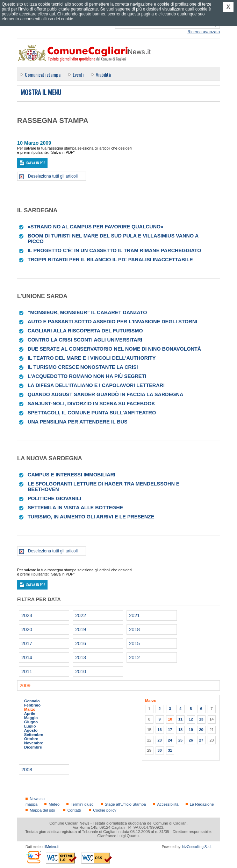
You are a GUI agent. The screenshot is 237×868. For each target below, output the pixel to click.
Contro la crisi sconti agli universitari (85, 340)
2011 (27, 671)
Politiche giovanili (54, 498)
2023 (27, 615)
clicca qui (46, 14)
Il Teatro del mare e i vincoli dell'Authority (92, 358)
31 (170, 750)
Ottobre (31, 739)
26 (191, 740)
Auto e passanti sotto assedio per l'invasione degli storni (112, 322)
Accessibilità (168, 804)
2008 (27, 770)
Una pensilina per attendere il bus (78, 422)
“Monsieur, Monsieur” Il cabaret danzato (87, 312)
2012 (134, 657)
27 (201, 740)
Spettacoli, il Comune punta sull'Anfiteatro (92, 413)
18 (180, 730)
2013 (81, 657)
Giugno (31, 722)
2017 (27, 643)
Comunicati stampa (43, 74)
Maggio (31, 718)
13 (201, 719)
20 (201, 730)
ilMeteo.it (51, 847)
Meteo (54, 804)
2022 (81, 615)
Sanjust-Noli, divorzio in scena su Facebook (91, 404)
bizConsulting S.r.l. (197, 847)
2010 (81, 671)
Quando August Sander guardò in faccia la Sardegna (105, 394)
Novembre (34, 743)
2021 (134, 615)
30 (159, 750)
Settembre (34, 735)
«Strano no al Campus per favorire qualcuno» (95, 227)
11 (180, 719)
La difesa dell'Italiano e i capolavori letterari (96, 385)
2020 (27, 629)
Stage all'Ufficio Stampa (125, 804)
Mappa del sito (42, 810)
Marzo (30, 709)
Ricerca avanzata (204, 32)
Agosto (31, 730)
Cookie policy (105, 810)
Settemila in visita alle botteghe (75, 508)
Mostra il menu (41, 92)
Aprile (30, 714)
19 (191, 730)
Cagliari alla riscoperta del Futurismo (85, 331)
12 (191, 719)
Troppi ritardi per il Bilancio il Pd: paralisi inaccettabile (110, 260)
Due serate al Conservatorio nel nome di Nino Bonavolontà (114, 349)
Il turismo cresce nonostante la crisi (83, 367)
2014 (27, 657)
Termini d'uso (82, 804)
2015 (134, 643)
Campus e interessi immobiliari (71, 475)
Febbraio (32, 705)
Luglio (30, 726)
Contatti (74, 810)
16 (159, 730)
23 (159, 740)
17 (170, 730)
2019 (81, 629)
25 (180, 740)
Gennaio (32, 701)
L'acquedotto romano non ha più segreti (87, 376)
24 (170, 740)
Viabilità (103, 74)
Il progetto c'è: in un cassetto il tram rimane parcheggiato (114, 250)
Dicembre (33, 747)
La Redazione (202, 804)
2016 (81, 643)
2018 (134, 629)
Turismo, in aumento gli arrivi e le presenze (91, 517)
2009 (25, 686)
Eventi (78, 74)
